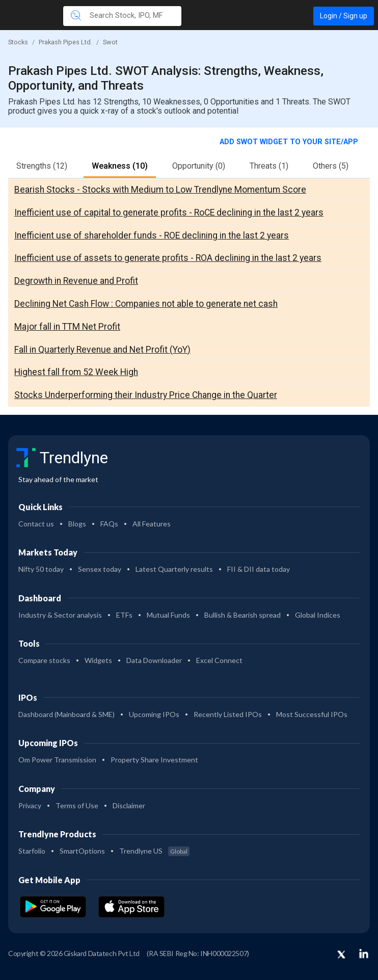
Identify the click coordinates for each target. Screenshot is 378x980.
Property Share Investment (154, 760)
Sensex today (100, 569)
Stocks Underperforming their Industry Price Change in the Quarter (146, 395)
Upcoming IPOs (154, 714)
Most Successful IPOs (312, 714)
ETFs (124, 615)
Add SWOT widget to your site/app (290, 142)
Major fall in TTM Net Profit (67, 327)
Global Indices (318, 615)
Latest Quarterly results (174, 569)
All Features (152, 524)
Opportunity (199, 166)
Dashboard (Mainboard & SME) (66, 714)
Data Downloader (154, 660)
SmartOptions (82, 851)
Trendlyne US (154, 851)
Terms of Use (77, 805)
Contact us (36, 524)
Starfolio (32, 851)
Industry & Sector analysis (60, 615)
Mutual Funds (168, 615)
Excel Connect (219, 660)
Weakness (120, 166)
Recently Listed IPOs (228, 714)
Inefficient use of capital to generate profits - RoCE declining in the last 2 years (169, 213)
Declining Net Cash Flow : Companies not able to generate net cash (146, 304)
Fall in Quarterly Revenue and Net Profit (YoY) (102, 350)
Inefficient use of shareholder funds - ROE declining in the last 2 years (152, 235)
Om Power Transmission (57, 760)
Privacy (30, 805)
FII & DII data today (259, 569)
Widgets (98, 660)
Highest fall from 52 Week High (76, 372)
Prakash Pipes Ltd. (65, 42)
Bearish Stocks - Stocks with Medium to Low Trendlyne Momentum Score (160, 190)
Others (331, 166)
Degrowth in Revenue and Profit (76, 281)
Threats (269, 166)
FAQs (109, 524)
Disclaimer (129, 805)
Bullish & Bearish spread (242, 615)
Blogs (77, 524)
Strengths (42, 166)
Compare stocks (44, 660)
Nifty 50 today (41, 569)
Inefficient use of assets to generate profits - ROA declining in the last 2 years (168, 258)
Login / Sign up (344, 16)
